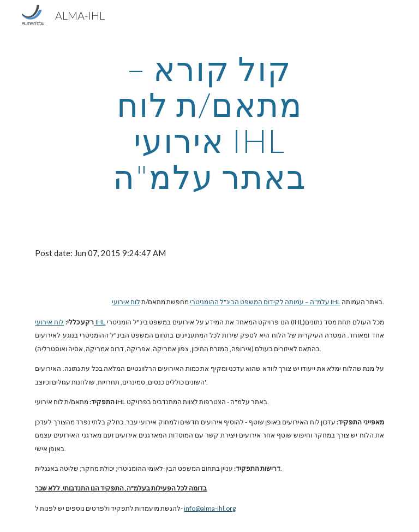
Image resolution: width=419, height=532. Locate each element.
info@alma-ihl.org (210, 508)
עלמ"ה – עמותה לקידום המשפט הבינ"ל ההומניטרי (260, 302)
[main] (209, 122)
